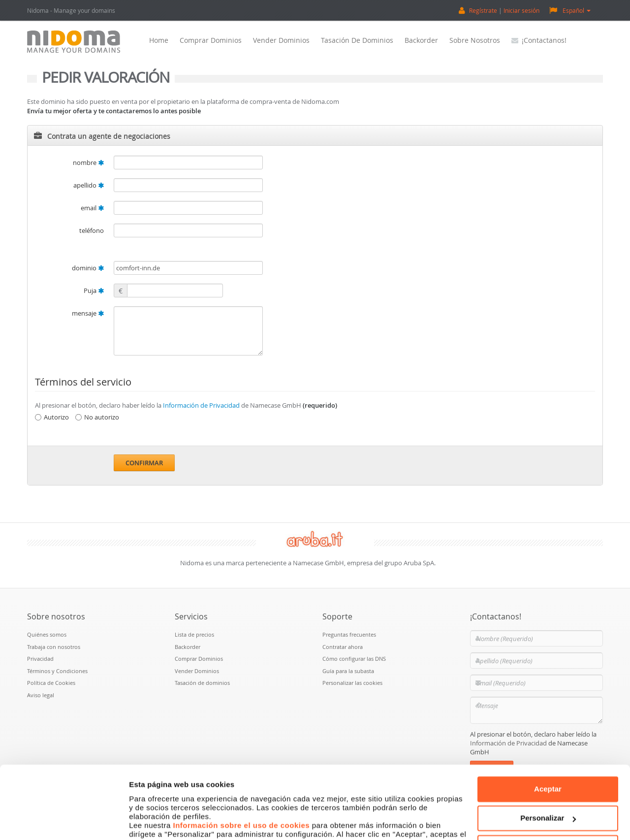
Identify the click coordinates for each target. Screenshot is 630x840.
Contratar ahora (343, 647)
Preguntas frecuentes (349, 634)
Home (159, 40)
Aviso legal (41, 695)
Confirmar (144, 463)
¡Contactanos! (539, 40)
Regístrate (483, 10)
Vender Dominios (281, 40)
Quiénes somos (47, 634)
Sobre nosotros (475, 40)
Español (570, 10)
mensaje (88, 313)
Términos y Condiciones (57, 671)
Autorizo (52, 417)
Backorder (421, 40)
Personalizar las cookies (352, 683)
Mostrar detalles (158, 821)
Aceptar (548, 732)
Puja (94, 291)
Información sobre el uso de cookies (242, 768)
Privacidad (40, 659)
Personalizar (548, 761)
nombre (88, 162)
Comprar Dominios (211, 40)
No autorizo (97, 417)
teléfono (92, 230)
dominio (88, 268)
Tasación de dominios (357, 40)
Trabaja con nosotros (54, 647)
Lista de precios (194, 634)
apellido (89, 185)
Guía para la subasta (348, 671)
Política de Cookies (51, 683)
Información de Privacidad (201, 405)
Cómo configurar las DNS (354, 659)
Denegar (548, 791)
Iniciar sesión (521, 10)
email (92, 208)
